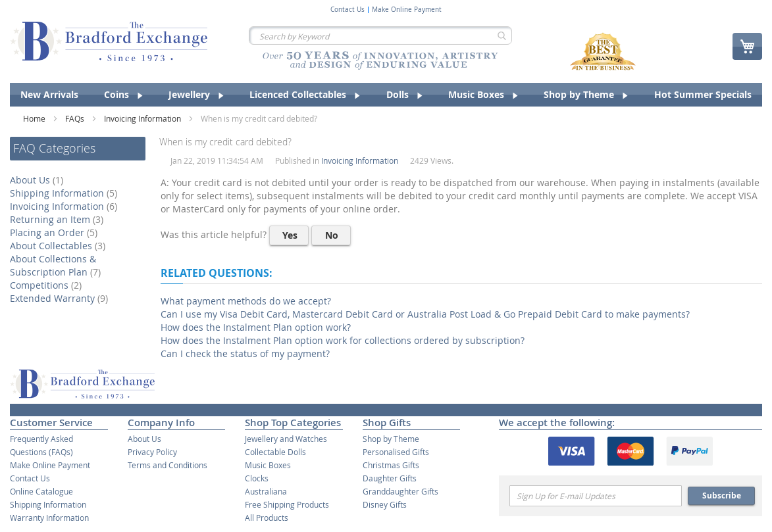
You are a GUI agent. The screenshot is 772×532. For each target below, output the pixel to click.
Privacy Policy (152, 452)
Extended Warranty (61, 298)
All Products (267, 518)
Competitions (47, 285)
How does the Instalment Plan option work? (256, 327)
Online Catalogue (41, 491)
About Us (38, 180)
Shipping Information (65, 193)
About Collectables (59, 246)
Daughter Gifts (390, 478)
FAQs (76, 118)
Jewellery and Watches (286, 439)
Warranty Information (49, 518)
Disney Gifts (385, 504)
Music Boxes (268, 465)
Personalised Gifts (396, 452)
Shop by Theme (391, 439)
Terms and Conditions (167, 465)
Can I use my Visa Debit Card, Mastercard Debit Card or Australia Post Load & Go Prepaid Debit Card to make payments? (425, 314)
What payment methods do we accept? (246, 301)
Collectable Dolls (275, 452)
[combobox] (380, 36)
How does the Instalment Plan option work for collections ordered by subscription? (343, 340)
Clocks (257, 478)
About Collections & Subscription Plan (57, 265)
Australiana (266, 491)
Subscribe (722, 496)
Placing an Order (55, 232)
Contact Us (347, 10)
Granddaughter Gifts (400, 491)
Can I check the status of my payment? (245, 353)
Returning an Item (58, 219)
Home (35, 118)
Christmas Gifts (391, 465)
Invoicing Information (143, 118)
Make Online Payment (407, 10)
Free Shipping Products (287, 504)
